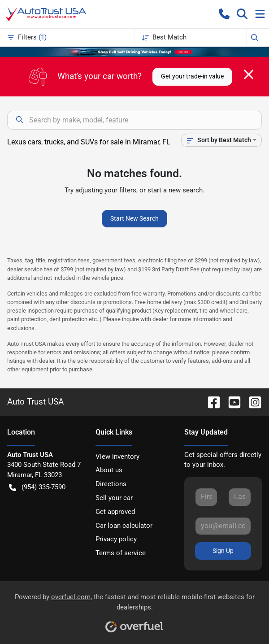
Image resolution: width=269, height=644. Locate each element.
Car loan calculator (124, 526)
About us (109, 470)
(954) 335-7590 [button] (37, 487)
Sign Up (223, 551)
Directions (111, 484)
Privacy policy (116, 539)
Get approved (115, 512)
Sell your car (114, 498)
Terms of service (121, 553)
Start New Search (134, 218)
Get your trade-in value (192, 76)
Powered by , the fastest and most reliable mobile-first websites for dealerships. (135, 610)
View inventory (117, 457)
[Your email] (223, 526)
